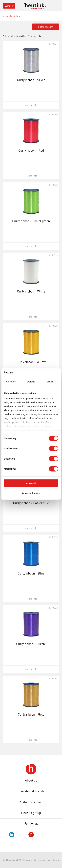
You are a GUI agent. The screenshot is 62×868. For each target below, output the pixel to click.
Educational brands (31, 791)
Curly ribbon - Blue (31, 573)
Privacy (28, 860)
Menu (9, 6)
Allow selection (31, 493)
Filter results (46, 27)
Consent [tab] (11, 382)
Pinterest (31, 835)
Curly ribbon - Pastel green (31, 221)
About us (31, 780)
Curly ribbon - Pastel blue (31, 503)
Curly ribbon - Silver (31, 80)
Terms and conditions (46, 860)
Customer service (31, 802)
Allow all (31, 483)
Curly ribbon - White (31, 291)
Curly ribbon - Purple (31, 644)
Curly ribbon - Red (31, 150)
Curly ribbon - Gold (31, 714)
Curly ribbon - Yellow (31, 362)
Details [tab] (31, 382)
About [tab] (51, 382)
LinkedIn (12, 835)
